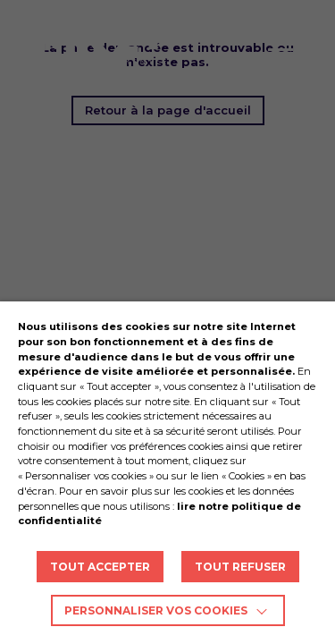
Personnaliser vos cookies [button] (156, 610)
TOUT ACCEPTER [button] (100, 567)
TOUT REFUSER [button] (240, 567)
